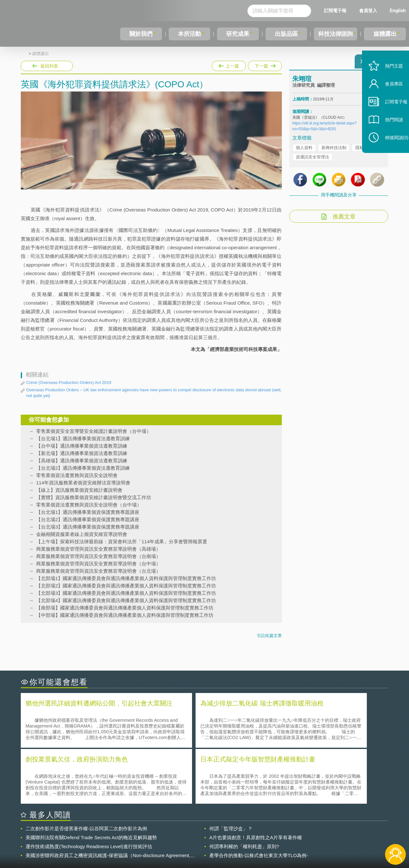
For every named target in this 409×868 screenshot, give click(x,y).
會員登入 (368, 10)
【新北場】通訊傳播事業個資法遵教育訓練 (82, 453)
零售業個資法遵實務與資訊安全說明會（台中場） (89, 505)
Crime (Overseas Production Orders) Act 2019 (69, 382)
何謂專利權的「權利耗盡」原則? (244, 789)
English (398, 10)
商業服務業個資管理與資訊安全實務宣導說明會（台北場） (98, 571)
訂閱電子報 (335, 10)
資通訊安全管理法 (313, 161)
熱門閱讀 (387, 135)
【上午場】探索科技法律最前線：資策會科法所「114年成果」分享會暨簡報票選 (122, 542)
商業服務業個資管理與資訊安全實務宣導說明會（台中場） (98, 564)
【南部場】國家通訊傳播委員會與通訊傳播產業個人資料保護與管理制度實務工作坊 (125, 608)
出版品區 (284, 34)
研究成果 (236, 34)
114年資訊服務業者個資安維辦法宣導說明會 (83, 483)
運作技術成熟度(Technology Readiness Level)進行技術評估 (89, 789)
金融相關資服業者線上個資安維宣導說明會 (82, 534)
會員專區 (387, 99)
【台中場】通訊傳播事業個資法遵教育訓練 (82, 446)
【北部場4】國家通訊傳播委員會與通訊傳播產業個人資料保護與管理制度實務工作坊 (126, 600)
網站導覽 (246, 842)
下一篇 (264, 65)
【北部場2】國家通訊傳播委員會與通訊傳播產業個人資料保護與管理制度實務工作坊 (126, 586)
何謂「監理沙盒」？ (231, 771)
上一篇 (229, 65)
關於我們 (141, 34)
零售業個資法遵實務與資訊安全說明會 (77, 475)
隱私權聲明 (209, 833)
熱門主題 (387, 81)
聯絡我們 (206, 842)
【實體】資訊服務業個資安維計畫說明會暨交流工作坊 (94, 497)
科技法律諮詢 (335, 34)
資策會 (296, 833)
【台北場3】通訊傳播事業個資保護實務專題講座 (88, 527)
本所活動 (188, 34)
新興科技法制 (334, 151)
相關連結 (333, 833)
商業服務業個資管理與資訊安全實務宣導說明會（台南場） (98, 556)
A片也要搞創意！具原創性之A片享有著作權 (256, 780)
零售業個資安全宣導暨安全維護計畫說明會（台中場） (94, 431)
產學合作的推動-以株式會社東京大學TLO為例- (259, 798)
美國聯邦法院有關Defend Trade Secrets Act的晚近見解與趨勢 (91, 780)
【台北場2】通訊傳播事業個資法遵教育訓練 (83, 468)
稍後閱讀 (390, 152)
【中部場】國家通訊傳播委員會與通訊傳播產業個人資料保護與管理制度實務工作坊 (125, 615)
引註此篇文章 (269, 636)
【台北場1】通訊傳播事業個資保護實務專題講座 (88, 512)
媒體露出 (385, 34)
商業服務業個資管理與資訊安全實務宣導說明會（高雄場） (98, 549)
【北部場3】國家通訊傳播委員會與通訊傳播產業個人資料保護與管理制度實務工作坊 (126, 593)
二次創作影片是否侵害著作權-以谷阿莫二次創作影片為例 (86, 771)
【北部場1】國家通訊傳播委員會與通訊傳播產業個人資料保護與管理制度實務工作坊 (126, 578)
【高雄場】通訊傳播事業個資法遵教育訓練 (82, 461)
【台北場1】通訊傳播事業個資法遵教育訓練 (83, 438)
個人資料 (304, 151)
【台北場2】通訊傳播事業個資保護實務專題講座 (88, 519)
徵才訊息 (246, 833)
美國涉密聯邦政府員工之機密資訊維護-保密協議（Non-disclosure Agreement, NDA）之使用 (108, 798)
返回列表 (49, 66)
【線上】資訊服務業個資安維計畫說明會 (79, 490)
